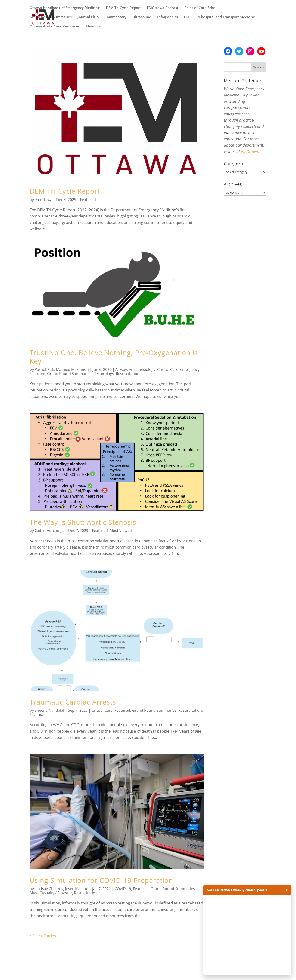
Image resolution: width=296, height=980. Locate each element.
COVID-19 (123, 889)
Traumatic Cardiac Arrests (73, 702)
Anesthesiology (142, 369)
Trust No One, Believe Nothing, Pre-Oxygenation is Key (114, 357)
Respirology (104, 374)
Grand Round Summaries (51, 17)
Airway (121, 369)
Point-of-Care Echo (200, 8)
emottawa (43, 200)
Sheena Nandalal (49, 710)
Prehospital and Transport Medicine (225, 17)
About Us (93, 26)
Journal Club (88, 17)
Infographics (168, 17)
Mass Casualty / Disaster (51, 893)
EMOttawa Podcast (163, 8)
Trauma (36, 714)
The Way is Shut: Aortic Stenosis (83, 522)
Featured (88, 200)
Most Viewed (121, 531)
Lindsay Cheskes (49, 889)
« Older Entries (43, 936)
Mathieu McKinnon (72, 369)
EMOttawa (250, 151)
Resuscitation (128, 374)
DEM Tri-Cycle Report (123, 8)
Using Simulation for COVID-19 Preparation (101, 880)
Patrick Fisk (44, 369)
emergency (190, 369)
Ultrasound (142, 17)
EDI (187, 17)
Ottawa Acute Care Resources (55, 26)
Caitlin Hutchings (49, 531)
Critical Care (168, 369)
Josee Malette (77, 889)
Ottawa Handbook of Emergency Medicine (65, 8)
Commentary (116, 17)
